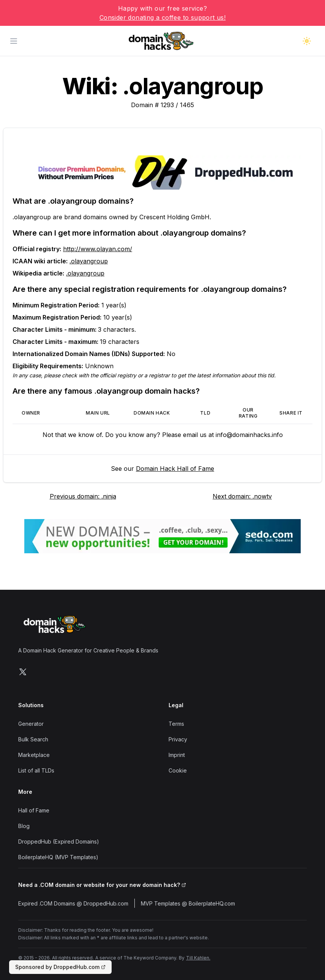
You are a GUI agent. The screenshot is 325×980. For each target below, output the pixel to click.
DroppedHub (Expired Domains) (59, 841)
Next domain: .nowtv (242, 496)
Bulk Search (33, 739)
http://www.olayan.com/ (98, 249)
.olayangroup (89, 261)
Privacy (178, 739)
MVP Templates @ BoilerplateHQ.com (188, 903)
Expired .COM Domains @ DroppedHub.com (73, 903)
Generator (31, 724)
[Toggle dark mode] (307, 41)
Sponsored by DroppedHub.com (60, 967)
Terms (176, 724)
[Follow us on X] (23, 672)
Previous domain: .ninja (83, 496)
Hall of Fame (34, 810)
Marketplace (34, 755)
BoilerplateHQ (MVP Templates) (58, 857)
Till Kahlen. (198, 958)
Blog (24, 826)
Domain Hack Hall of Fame (175, 469)
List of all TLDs (36, 770)
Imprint (177, 755)
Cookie (178, 770)
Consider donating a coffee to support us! (162, 17)
